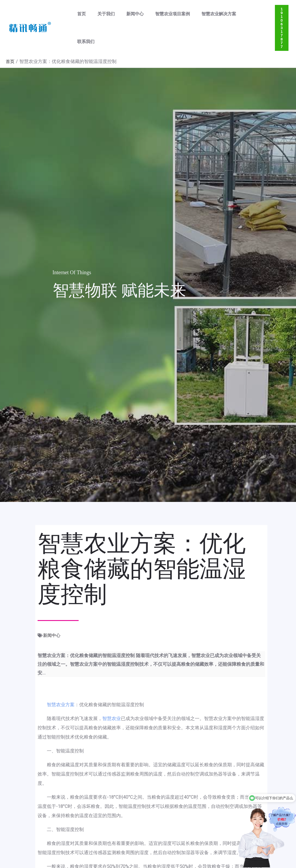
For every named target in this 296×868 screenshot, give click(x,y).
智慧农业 (112, 694)
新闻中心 (128, 15)
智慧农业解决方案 (206, 15)
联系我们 (240, 15)
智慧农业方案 (61, 680)
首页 (80, 15)
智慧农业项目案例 (162, 15)
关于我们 (102, 15)
